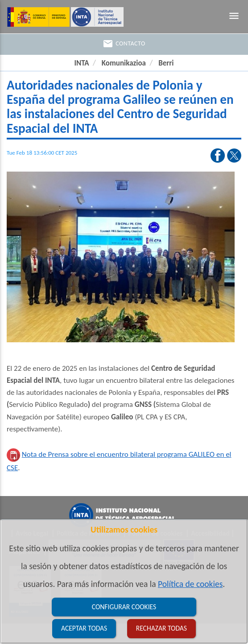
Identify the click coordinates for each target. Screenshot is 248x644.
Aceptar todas (84, 628)
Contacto (124, 44)
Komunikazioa (124, 63)
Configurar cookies (124, 607)
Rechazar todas (161, 628)
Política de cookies (190, 584)
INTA (81, 63)
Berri (166, 63)
